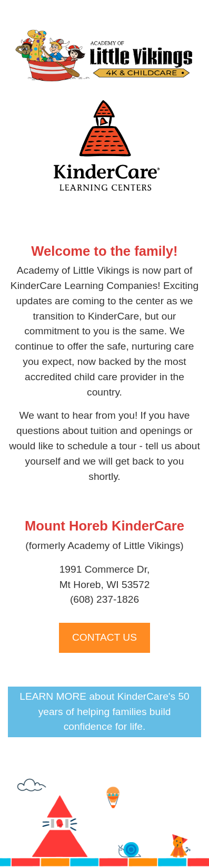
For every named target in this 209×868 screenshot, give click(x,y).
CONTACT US (105, 637)
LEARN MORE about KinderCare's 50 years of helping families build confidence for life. (105, 712)
